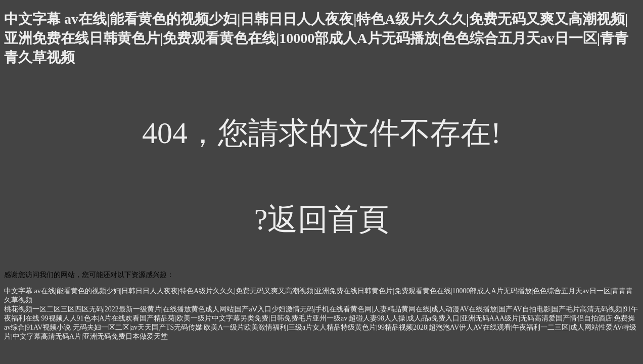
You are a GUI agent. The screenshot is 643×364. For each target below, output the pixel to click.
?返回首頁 (322, 219)
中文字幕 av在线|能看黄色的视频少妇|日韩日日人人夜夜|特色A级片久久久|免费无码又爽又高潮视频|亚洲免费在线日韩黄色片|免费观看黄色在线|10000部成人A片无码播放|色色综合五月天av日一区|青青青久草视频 (316, 38)
